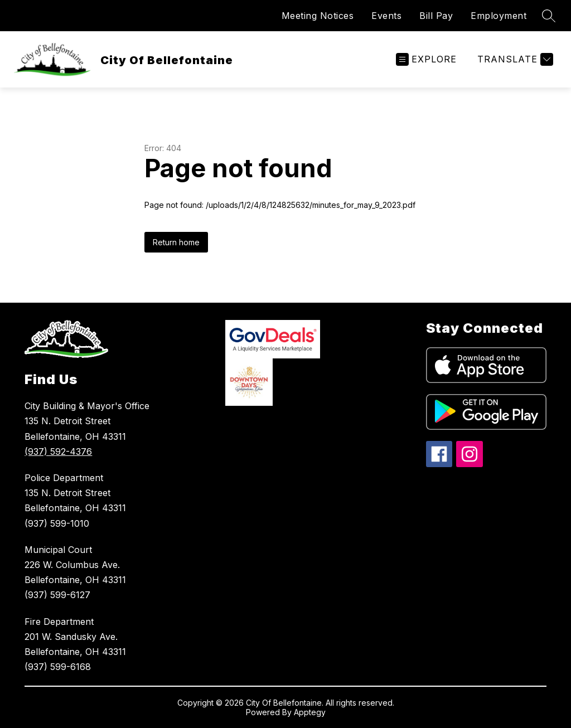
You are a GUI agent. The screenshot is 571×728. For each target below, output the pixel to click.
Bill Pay (436, 16)
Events (386, 16)
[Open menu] (426, 59)
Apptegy (310, 712)
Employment (499, 16)
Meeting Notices (318, 16)
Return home (176, 242)
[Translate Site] (514, 59)
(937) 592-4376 (58, 452)
